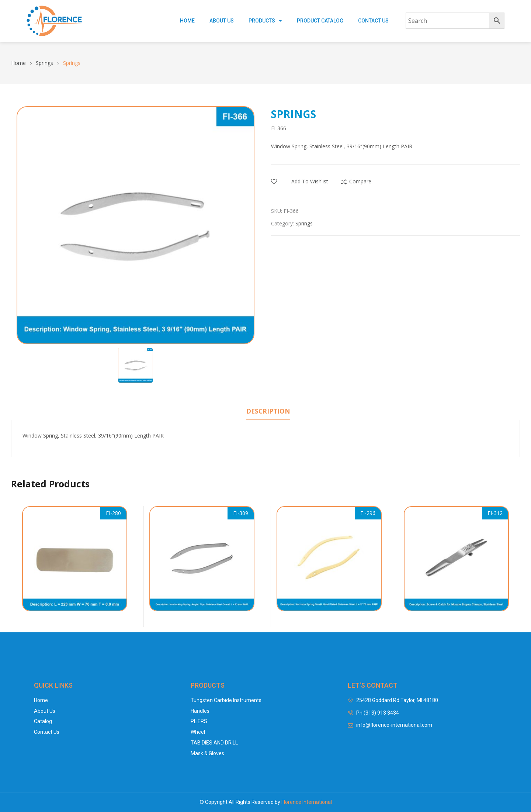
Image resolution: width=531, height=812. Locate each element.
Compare (360, 181)
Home (187, 21)
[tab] (268, 412)
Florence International (307, 802)
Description (268, 411)
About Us (222, 21)
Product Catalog (320, 21)
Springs (304, 223)
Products (265, 21)
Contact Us (373, 21)
